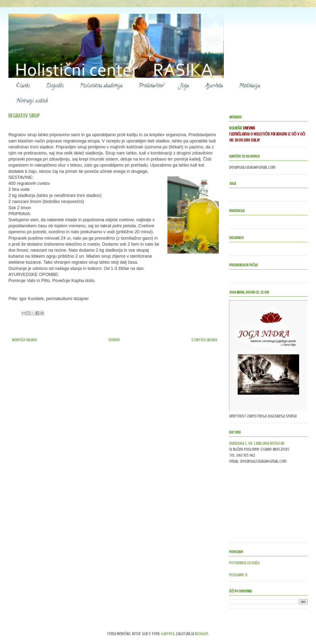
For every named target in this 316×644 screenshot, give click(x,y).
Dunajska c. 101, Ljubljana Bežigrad (257, 443)
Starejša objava (204, 340)
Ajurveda (214, 86)
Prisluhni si (238, 575)
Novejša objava (24, 340)
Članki (23, 86)
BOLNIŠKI (236, 128)
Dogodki (55, 86)
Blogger (202, 634)
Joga (184, 86)
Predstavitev (151, 86)
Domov (114, 340)
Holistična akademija (101, 86)
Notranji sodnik (32, 101)
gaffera (168, 634)
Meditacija (250, 86)
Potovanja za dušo (244, 563)
